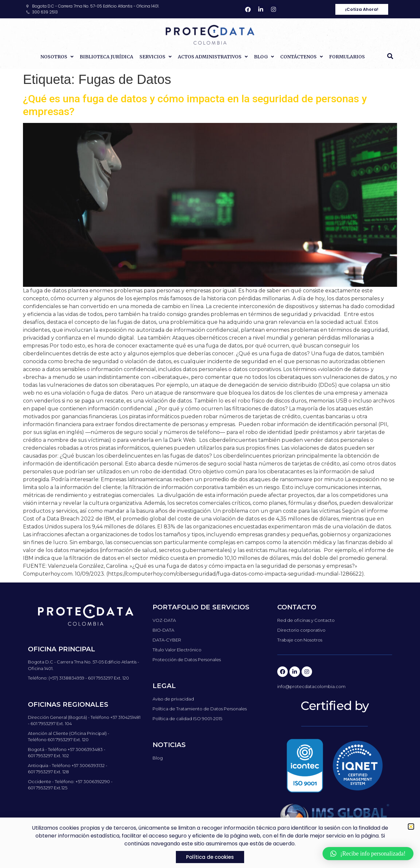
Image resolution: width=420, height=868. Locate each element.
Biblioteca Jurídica (106, 57)
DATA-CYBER (167, 640)
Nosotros (57, 57)
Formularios (347, 57)
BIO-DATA (163, 630)
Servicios (156, 57)
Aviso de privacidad (173, 699)
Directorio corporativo (301, 630)
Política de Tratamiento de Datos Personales (200, 709)
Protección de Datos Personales (187, 660)
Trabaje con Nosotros (300, 640)
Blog (264, 57)
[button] (390, 56)
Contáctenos (302, 57)
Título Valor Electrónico (177, 650)
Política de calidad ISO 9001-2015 (187, 719)
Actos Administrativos (213, 57)
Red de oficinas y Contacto (306, 620)
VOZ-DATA (164, 620)
